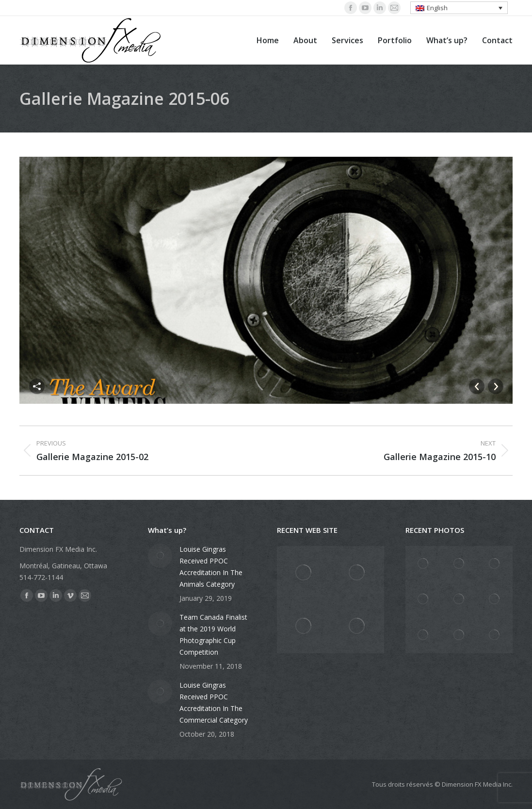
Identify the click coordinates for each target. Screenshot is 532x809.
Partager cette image (37, 386)
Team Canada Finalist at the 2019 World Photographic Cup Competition (213, 635)
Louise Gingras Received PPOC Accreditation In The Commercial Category (214, 702)
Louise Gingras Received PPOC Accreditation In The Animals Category (211, 567)
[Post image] (160, 556)
